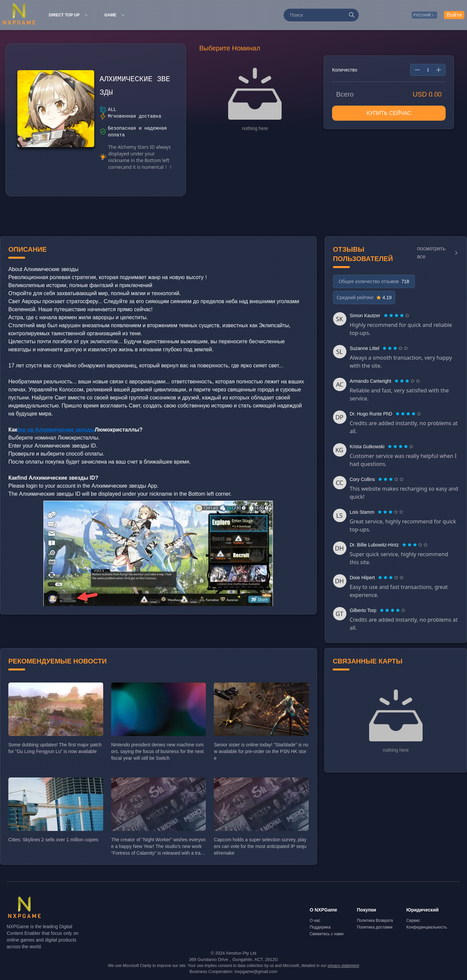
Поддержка (320, 927)
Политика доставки (375, 927)
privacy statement (343, 966)
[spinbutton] (428, 70)
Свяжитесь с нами (327, 934)
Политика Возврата (375, 921)
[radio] (386, 316)
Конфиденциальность (427, 927)
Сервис (413, 921)
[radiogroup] (397, 316)
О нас (315, 921)
